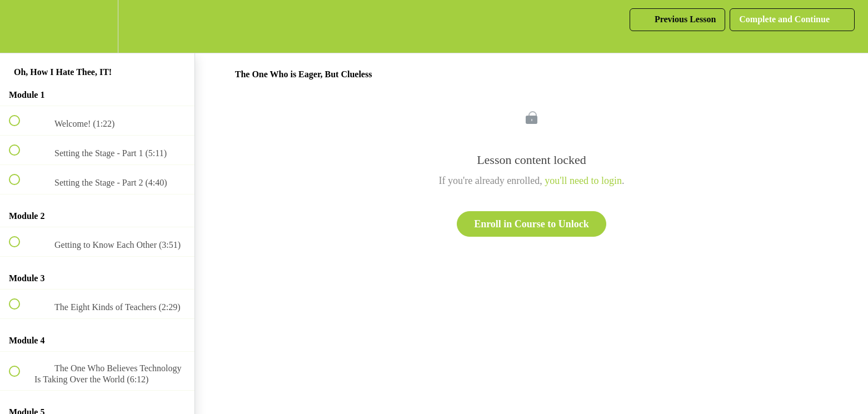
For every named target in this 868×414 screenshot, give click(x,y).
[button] (21, 26)
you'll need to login (583, 181)
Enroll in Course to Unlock (532, 224)
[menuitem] (97, 26)
